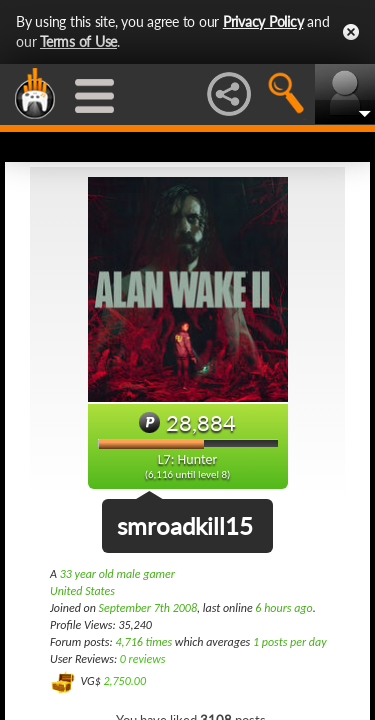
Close (351, 32)
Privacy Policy (263, 21)
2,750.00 (124, 681)
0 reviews (143, 659)
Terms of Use (78, 41)
